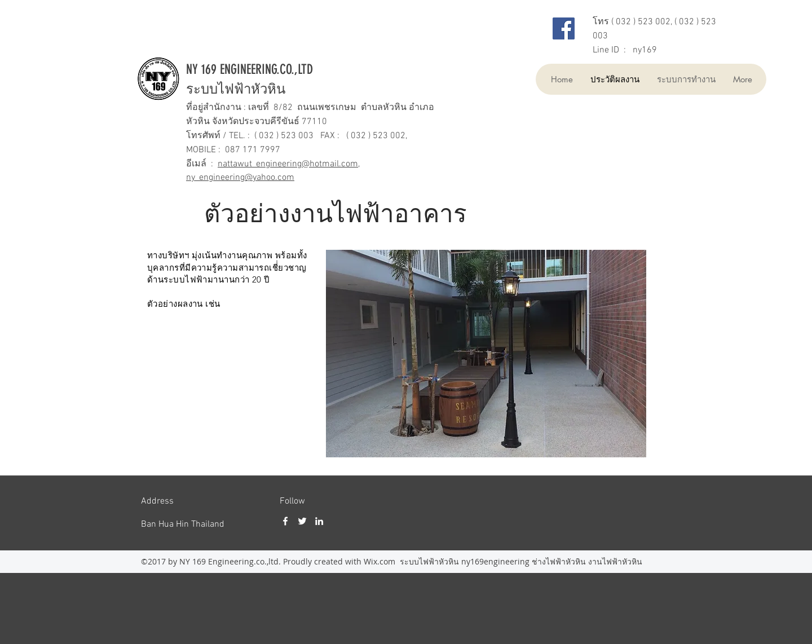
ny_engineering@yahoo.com (240, 178)
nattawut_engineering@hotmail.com (288, 164)
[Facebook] (564, 28)
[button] (486, 354)
